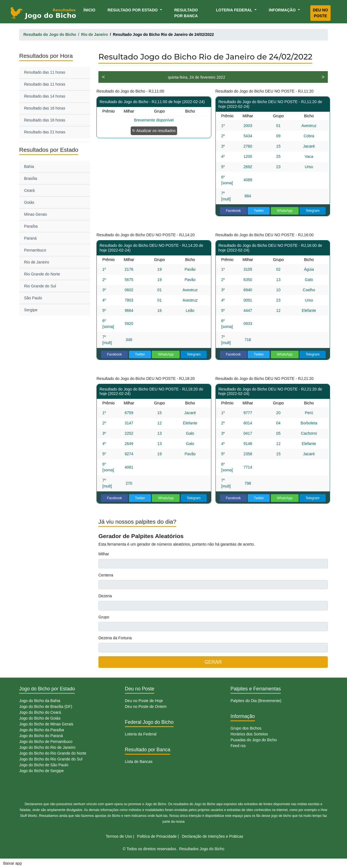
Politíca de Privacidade (157, 836)
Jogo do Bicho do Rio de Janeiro (47, 747)
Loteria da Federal (141, 734)
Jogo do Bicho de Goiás (40, 718)
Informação (283, 10)
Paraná (30, 238)
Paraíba (31, 226)
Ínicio (90, 10)
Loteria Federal (235, 10)
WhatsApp (285, 211)
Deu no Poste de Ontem (146, 707)
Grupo (104, 617)
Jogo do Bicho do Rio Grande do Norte (53, 753)
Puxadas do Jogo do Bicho (254, 740)
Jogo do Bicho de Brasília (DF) (46, 707)
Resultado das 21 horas (45, 132)
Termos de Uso (119, 836)
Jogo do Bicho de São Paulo (44, 765)
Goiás (29, 202)
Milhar (104, 554)
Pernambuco (35, 250)
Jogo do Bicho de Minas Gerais (46, 724)
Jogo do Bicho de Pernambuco (46, 742)
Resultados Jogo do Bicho (202, 849)
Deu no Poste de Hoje (144, 701)
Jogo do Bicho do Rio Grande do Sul (51, 759)
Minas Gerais (36, 214)
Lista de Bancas (139, 762)
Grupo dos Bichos (246, 728)
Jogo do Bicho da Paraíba (42, 730)
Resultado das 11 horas (45, 72)
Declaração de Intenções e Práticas (213, 836)
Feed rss (238, 746)
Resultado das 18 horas (45, 120)
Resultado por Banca (186, 13)
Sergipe (31, 310)
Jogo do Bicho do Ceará (40, 712)
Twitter (259, 211)
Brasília (31, 178)
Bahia (29, 166)
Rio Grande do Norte (42, 274)
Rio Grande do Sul (40, 286)
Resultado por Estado (133, 10)
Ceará (29, 190)
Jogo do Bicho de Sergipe (41, 771)
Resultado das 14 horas (45, 96)
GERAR (213, 662)
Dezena (105, 596)
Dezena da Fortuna (115, 638)
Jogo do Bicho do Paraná (41, 736)
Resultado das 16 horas (45, 108)
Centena (106, 575)
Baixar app (13, 863)
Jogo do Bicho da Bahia (40, 701)
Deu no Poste (320, 13)
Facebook (233, 211)
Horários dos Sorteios (249, 734)
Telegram (313, 211)
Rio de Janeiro (37, 262)
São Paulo (33, 298)
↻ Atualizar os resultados (154, 131)
